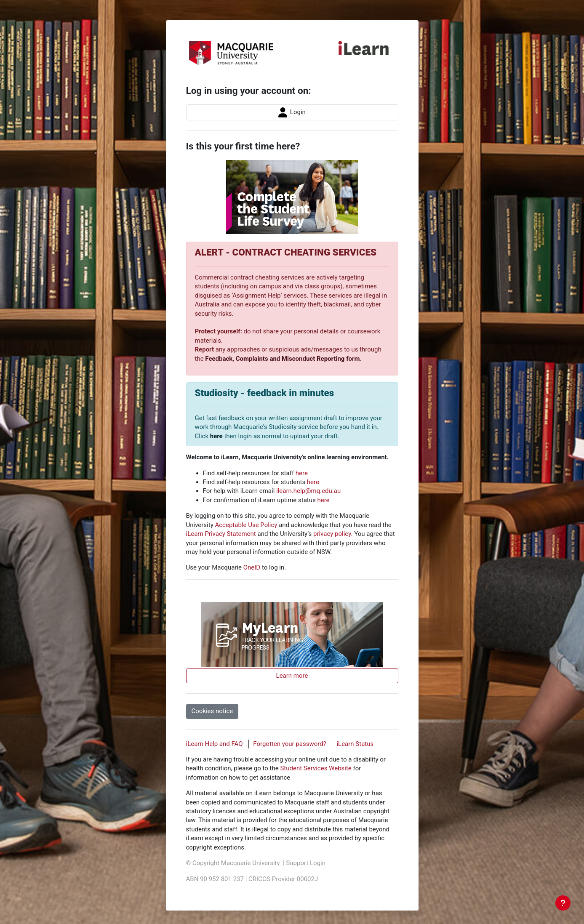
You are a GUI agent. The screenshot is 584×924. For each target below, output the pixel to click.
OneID (252, 567)
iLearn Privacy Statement (221, 534)
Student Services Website (316, 768)
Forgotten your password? (289, 744)
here (216, 436)
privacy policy (332, 534)
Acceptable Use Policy (246, 525)
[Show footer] (563, 903)
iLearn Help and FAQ (215, 744)
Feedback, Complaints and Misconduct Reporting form (282, 359)
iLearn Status (355, 744)
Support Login (306, 863)
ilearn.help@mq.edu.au (308, 491)
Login (292, 112)
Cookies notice (212, 711)
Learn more (292, 676)
